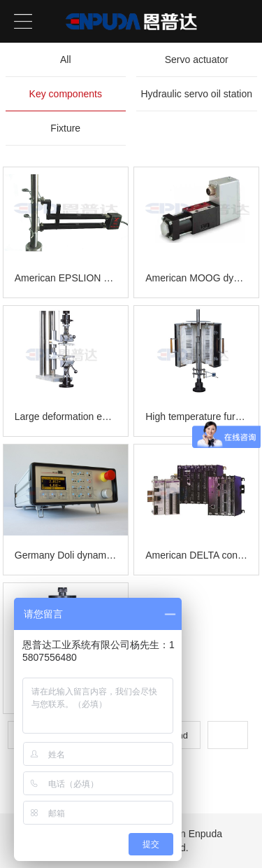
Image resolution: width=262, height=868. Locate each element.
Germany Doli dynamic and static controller (66, 555)
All (66, 59)
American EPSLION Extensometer (66, 278)
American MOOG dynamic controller (196, 278)
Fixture (65, 128)
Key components (66, 94)
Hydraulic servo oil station (196, 94)
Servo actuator (197, 59)
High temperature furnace (196, 416)
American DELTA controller (196, 555)
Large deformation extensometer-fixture (66, 416)
